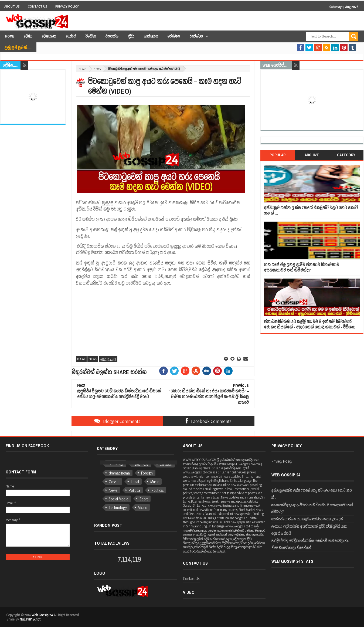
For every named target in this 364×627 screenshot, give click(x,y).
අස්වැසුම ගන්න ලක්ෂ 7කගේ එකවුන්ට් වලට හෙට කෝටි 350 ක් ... (311, 210)
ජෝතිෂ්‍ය (174, 36)
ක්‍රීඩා (131, 36)
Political (157, 490)
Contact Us (38, 6)
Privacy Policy (67, 6)
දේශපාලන (49, 36)
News (97, 69)
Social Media (118, 499)
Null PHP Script (30, 619)
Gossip (114, 482)
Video (143, 508)
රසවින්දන (196, 36)
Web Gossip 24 (42, 615)
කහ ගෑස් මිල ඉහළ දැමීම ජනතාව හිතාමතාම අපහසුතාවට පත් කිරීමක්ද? (302, 267)
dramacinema (119, 473)
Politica (134, 490)
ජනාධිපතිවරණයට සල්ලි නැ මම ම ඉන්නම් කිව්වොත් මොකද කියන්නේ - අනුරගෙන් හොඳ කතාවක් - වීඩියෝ (310, 324)
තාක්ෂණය (151, 36)
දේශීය (28, 36)
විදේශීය (91, 36)
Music (155, 482)
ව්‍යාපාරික (112, 36)
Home (10, 36)
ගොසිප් (71, 36)
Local (81, 359)
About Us (12, 6)
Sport (144, 499)
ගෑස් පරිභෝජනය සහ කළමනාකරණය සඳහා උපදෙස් (307, 519)
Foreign (147, 473)
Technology (118, 508)
